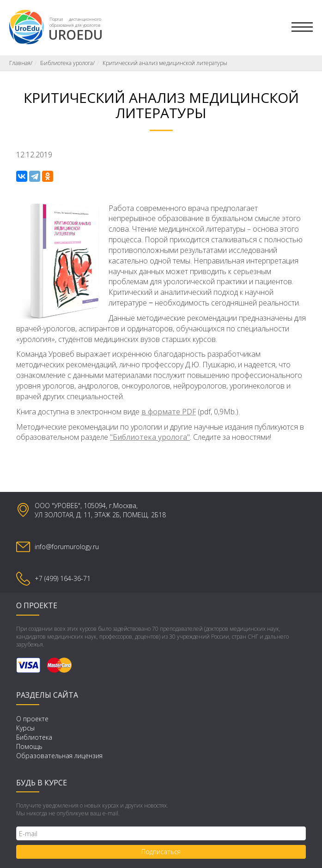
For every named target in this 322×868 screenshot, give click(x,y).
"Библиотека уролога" (150, 437)
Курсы (25, 728)
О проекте (32, 719)
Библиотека (34, 737)
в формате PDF (169, 412)
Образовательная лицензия (59, 756)
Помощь (29, 746)
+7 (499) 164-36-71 (63, 578)
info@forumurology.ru (67, 547)
